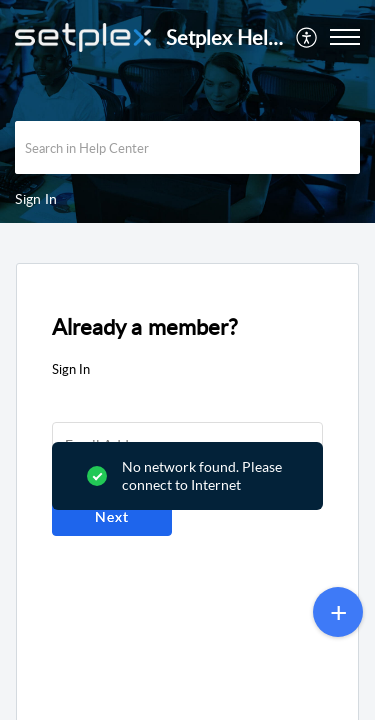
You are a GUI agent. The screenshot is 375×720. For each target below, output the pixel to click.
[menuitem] (307, 37)
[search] (187, 147)
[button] (307, 37)
